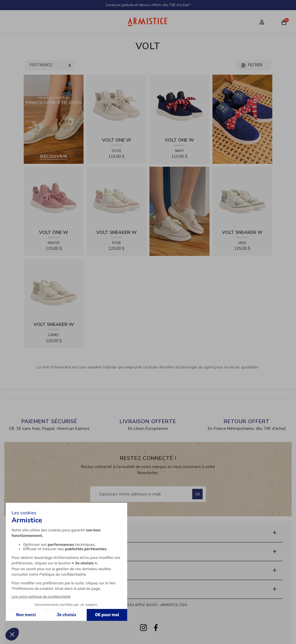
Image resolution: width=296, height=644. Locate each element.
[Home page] (148, 22)
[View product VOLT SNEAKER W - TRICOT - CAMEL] (54, 289)
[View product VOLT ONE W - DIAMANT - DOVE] (116, 104)
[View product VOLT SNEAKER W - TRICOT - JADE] (243, 196)
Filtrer (252, 65)
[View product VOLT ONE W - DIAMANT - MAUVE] (54, 196)
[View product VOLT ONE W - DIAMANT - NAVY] (180, 104)
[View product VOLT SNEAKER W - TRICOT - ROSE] (116, 196)
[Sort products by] (50, 65)
